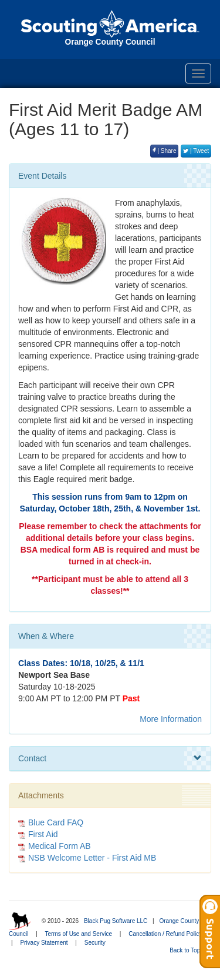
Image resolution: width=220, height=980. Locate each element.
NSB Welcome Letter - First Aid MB (92, 858)
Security (95, 943)
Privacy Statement (44, 943)
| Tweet (196, 151)
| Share (165, 151)
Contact (110, 758)
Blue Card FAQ (56, 822)
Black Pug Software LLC (116, 921)
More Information (171, 719)
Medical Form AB (60, 846)
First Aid (43, 834)
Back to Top (189, 950)
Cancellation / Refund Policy (165, 934)
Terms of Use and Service (79, 934)
